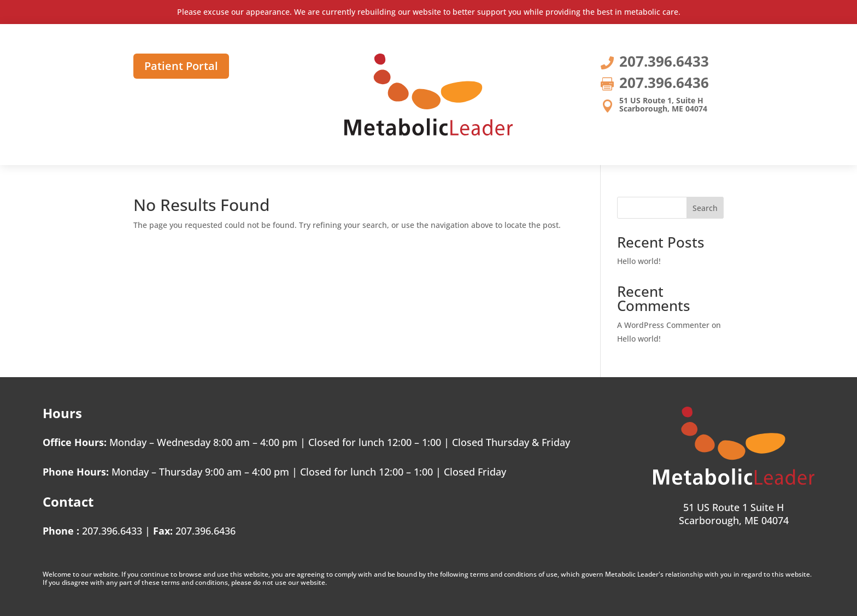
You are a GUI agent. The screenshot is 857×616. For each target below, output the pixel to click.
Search (705, 208)
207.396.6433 (112, 531)
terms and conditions (503, 574)
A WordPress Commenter (663, 325)
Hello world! (639, 261)
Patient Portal (181, 66)
